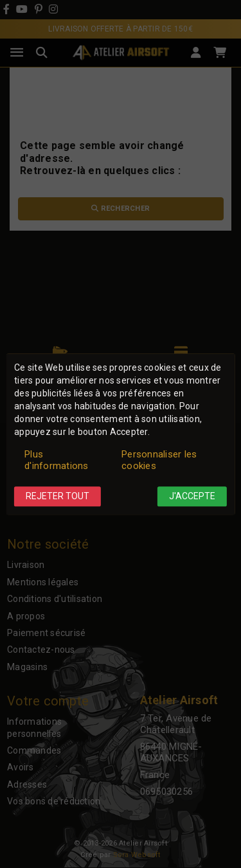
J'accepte (192, 497)
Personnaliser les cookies (159, 461)
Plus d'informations (57, 461)
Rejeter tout (58, 497)
